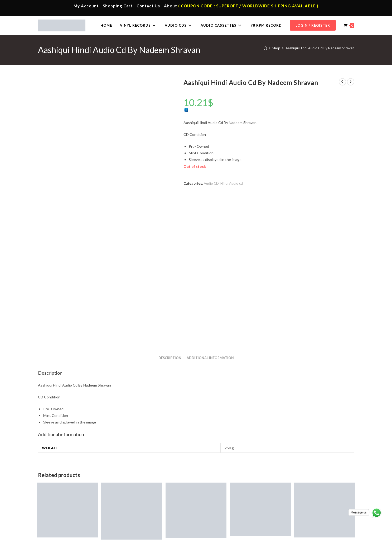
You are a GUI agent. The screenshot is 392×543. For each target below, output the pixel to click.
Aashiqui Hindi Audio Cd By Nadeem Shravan (320, 48)
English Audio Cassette (144, 520)
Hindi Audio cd (232, 183)
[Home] (265, 48)
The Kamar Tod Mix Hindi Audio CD (260, 404)
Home (52, 489)
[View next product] (351, 82)
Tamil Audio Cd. (297, 489)
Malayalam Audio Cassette (147, 512)
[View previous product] (342, 82)
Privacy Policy (285, 537)
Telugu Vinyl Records (221, 512)
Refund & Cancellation (339, 537)
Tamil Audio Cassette (143, 489)
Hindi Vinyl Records (220, 497)
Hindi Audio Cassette (142, 497)
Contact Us (148, 6)
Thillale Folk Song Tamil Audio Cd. (196, 403)
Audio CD (211, 183)
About (171, 6)
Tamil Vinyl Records (220, 489)
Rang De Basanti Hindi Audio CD (67, 403)
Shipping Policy (309, 537)
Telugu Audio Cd (297, 504)
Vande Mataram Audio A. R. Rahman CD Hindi (132, 408)
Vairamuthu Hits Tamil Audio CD (325, 403)
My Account (86, 6)
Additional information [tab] (210, 215)
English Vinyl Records (222, 504)
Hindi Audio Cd (296, 497)
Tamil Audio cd (203, 435)
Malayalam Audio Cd (301, 512)
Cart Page (55, 512)
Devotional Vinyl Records (225, 520)
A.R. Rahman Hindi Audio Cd (57, 434)
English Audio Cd (297, 520)
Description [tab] (170, 215)
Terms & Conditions (258, 537)
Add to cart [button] (67, 425)
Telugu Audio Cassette (144, 504)
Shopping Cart (118, 6)
